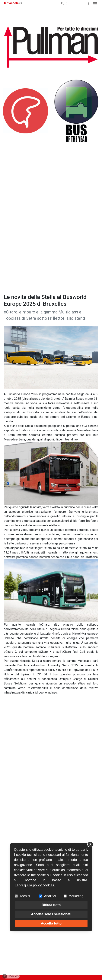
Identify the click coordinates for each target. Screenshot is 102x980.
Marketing (76, 896)
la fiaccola (11, 3)
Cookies (11, 976)
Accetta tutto (51, 923)
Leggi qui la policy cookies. (35, 885)
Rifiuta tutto (51, 905)
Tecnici (25, 896)
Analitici (50, 896)
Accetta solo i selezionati (51, 914)
